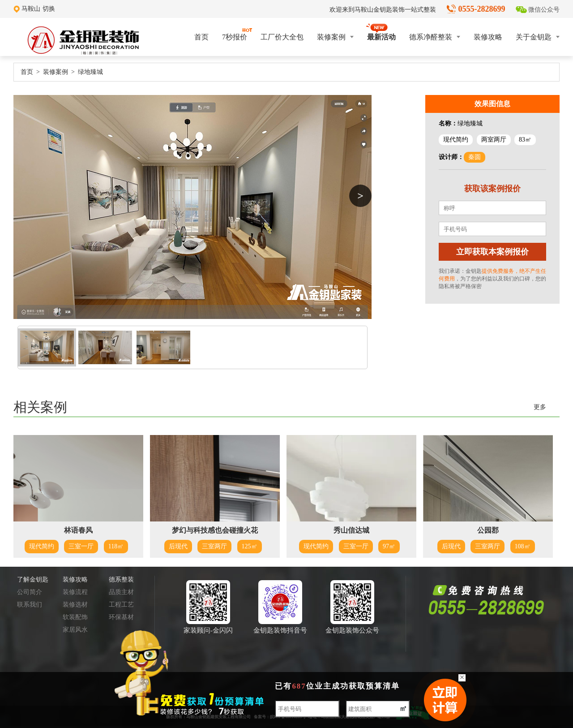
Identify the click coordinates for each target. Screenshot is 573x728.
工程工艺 (121, 605)
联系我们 (30, 605)
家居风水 (75, 630)
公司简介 (30, 592)
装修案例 (335, 37)
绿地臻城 (90, 72)
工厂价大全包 (282, 37)
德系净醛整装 (435, 37)
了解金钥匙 (33, 579)
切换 (49, 9)
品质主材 (121, 592)
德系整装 (121, 579)
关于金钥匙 (538, 37)
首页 (201, 37)
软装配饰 (75, 617)
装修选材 (75, 605)
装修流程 (75, 592)
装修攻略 (488, 37)
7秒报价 (235, 34)
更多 (540, 407)
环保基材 (121, 617)
